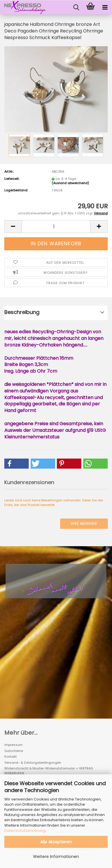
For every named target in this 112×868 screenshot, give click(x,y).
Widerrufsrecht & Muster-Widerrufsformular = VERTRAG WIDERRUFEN (49, 771)
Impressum (13, 745)
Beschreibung (22, 312)
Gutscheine (14, 751)
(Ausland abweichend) (70, 183)
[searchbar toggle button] (76, 7)
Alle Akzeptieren (56, 842)
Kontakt (10, 757)
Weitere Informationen (56, 857)
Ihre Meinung (84, 524)
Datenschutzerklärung (25, 831)
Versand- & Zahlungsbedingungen (33, 763)
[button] (13, 227)
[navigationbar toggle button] (105, 7)
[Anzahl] (56, 227)
